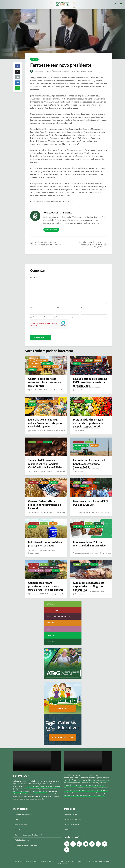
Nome (33, 308)
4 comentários (96, 469)
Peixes (55, 367)
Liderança (78, 527)
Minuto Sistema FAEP (36, 571)
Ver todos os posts (51, 230)
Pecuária (47, 367)
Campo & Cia (87, 483)
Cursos (96, 483)
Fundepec (69, 830)
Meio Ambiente (48, 364)
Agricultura (79, 360)
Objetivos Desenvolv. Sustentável (28, 835)
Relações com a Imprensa (41, 71)
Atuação (89, 360)
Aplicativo (19, 830)
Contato (18, 819)
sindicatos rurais (41, 791)
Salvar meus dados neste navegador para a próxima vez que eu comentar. (59, 317)
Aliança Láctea (71, 814)
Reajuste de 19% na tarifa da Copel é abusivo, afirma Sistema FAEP (89, 464)
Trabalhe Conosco (22, 840)
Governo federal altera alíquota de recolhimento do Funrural (46, 505)
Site (83, 308)
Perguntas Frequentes (23, 814)
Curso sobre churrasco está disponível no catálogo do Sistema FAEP (90, 587)
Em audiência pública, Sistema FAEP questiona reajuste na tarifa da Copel (90, 383)
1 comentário (96, 387)
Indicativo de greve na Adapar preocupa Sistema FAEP (44, 546)
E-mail (58, 308)
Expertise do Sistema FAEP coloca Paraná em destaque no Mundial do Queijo (45, 423)
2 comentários (96, 428)
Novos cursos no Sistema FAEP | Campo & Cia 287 (88, 503)
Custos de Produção (81, 445)
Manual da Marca (22, 825)
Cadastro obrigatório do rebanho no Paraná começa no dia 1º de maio (45, 383)
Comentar (78, 71)
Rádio (76, 486)
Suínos (41, 370)
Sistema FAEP (47, 784)
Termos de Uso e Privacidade (26, 845)
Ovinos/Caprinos (35, 367)
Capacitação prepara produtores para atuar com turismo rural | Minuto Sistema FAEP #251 (45, 589)
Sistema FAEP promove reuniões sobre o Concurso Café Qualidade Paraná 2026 (45, 466)
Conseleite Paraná (73, 825)
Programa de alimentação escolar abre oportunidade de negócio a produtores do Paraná (90, 425)
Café (40, 442)
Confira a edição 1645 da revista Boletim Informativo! (91, 544)
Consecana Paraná (73, 819)
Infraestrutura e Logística (49, 568)
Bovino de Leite (34, 364)
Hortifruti (33, 568)
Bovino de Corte (41, 360)
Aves (31, 360)
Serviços (34, 59)
